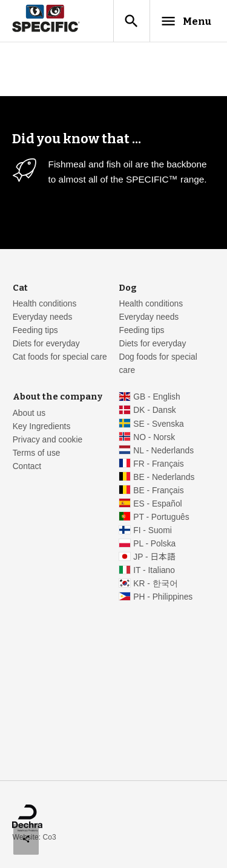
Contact (27, 466)
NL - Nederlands (163, 451)
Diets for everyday (46, 344)
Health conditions (45, 304)
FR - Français (158, 464)
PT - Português (161, 517)
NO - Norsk (154, 437)
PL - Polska (154, 544)
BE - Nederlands (164, 477)
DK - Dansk (154, 410)
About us (29, 413)
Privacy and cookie (48, 440)
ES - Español (157, 504)
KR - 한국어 (155, 584)
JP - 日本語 (154, 557)
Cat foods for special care (60, 357)
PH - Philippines (163, 597)
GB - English (156, 397)
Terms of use (37, 453)
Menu (186, 21)
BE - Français (158, 491)
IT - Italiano (154, 570)
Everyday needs (43, 317)
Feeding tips (35, 330)
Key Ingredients (42, 426)
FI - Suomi (153, 530)
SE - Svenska (158, 424)
